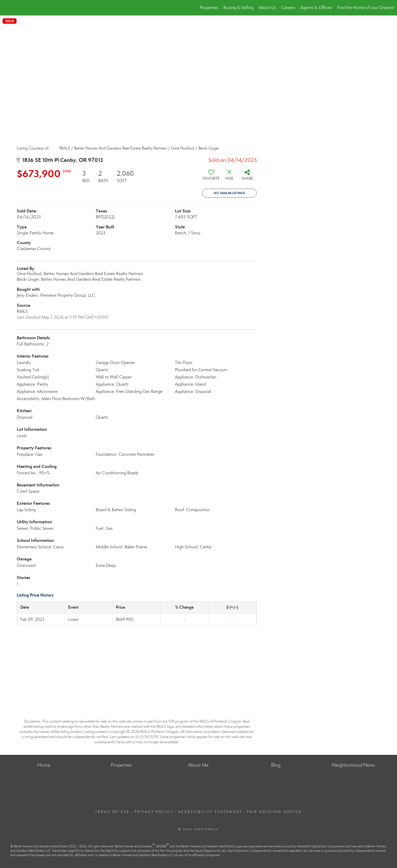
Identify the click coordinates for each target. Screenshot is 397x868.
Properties (209, 8)
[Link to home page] (7, 8)
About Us (267, 8)
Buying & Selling (238, 8)
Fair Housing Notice (274, 812)
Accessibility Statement (210, 812)
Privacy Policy (154, 812)
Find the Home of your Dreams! (366, 8)
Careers (288, 8)
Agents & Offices (316, 8)
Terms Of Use (112, 812)
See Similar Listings (229, 193)
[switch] (211, 177)
